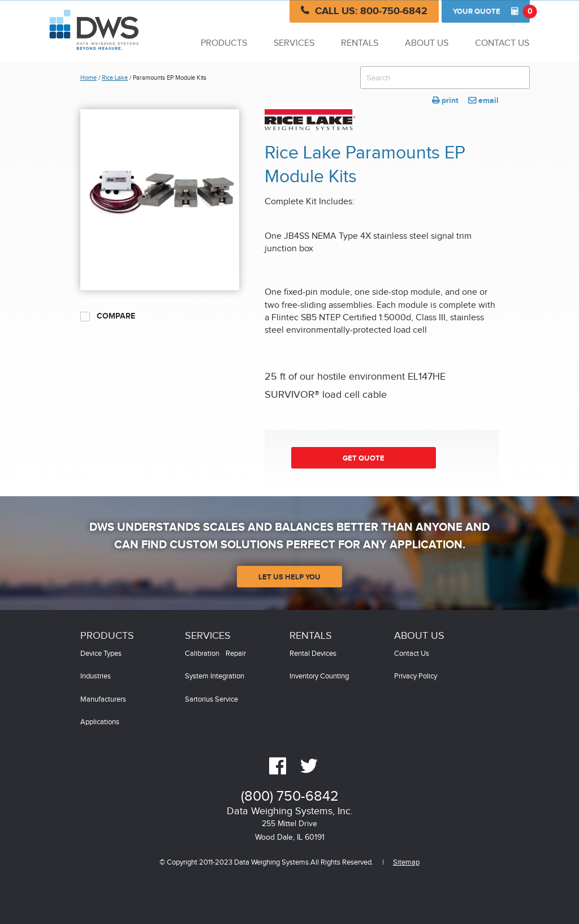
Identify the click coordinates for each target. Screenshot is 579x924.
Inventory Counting (319, 676)
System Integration (215, 676)
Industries (96, 676)
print (445, 100)
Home (88, 78)
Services (294, 43)
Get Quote (364, 458)
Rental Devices (313, 654)
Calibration (202, 654)
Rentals (360, 43)
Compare (108, 316)
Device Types (101, 654)
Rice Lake (115, 78)
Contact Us (502, 43)
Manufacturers (103, 700)
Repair (236, 654)
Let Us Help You (289, 577)
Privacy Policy (416, 676)
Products (224, 43)
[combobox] (445, 78)
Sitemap (406, 863)
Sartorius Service (211, 700)
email (483, 100)
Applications (100, 722)
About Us (427, 43)
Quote (491, 11)
